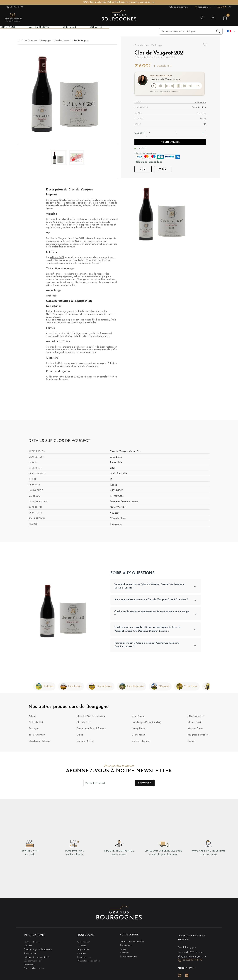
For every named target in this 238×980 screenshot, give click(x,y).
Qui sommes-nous (179, 7)
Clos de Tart (83, 724)
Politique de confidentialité (37, 954)
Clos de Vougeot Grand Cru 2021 (67, 238)
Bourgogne (71, 203)
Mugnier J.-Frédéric (199, 737)
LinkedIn (187, 972)
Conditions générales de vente (39, 948)
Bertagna (34, 731)
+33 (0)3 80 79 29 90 (193, 959)
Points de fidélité (32, 942)
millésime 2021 (57, 258)
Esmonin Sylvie (85, 743)
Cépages (82, 951)
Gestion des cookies (34, 964)
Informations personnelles (133, 942)
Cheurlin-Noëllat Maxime (91, 718)
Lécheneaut (138, 737)
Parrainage (30, 961)
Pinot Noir (51, 296)
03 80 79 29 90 (15, 7)
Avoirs (123, 948)
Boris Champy (37, 737)
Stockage (82, 945)
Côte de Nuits (107, 203)
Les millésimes (84, 954)
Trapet (192, 743)
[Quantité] (176, 134)
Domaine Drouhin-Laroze (155, 58)
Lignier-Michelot (141, 743)
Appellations (84, 948)
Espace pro (203, 7)
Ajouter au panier (170, 143)
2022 (163, 170)
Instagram (180, 972)
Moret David (195, 724)
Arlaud (32, 718)
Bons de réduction (129, 954)
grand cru (55, 347)
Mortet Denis (195, 731)
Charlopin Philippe (39, 743)
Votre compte (130, 937)
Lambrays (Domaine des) (147, 724)
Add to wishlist (205, 46)
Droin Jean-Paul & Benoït (91, 731)
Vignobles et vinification (90, 957)
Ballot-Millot (36, 724)
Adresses (125, 951)
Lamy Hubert (140, 731)
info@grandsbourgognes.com (193, 956)
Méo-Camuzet (196, 718)
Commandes (126, 945)
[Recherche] (191, 31)
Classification (84, 942)
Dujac (80, 737)
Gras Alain (138, 718)
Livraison (28, 945)
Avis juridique (31, 951)
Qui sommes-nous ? (34, 957)
